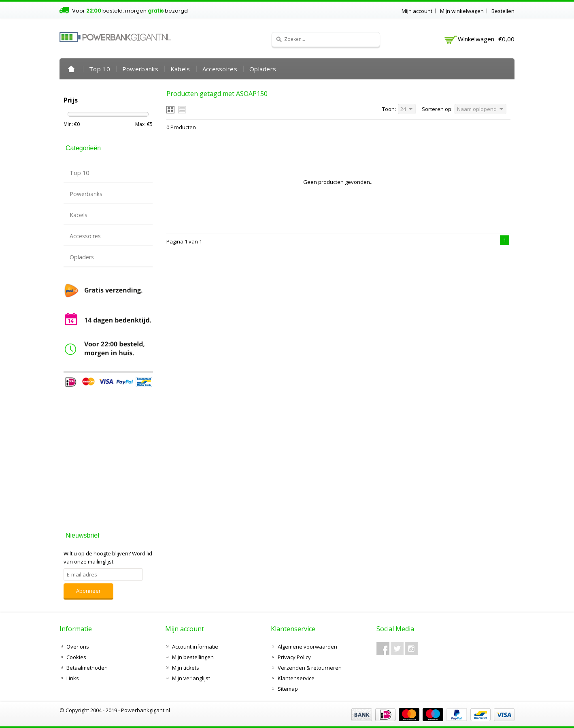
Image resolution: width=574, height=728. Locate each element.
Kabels (180, 69)
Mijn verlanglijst (191, 678)
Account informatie (195, 647)
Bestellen (503, 11)
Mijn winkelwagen (462, 11)
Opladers (263, 69)
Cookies (76, 657)
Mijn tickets (186, 668)
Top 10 (100, 69)
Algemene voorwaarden (307, 647)
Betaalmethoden (87, 668)
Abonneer (88, 591)
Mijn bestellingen (193, 657)
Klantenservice (296, 678)
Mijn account (417, 11)
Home (71, 69)
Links (73, 678)
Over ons (78, 647)
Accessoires (220, 69)
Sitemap (288, 689)
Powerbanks (140, 69)
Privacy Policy (294, 657)
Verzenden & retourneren (310, 668)
